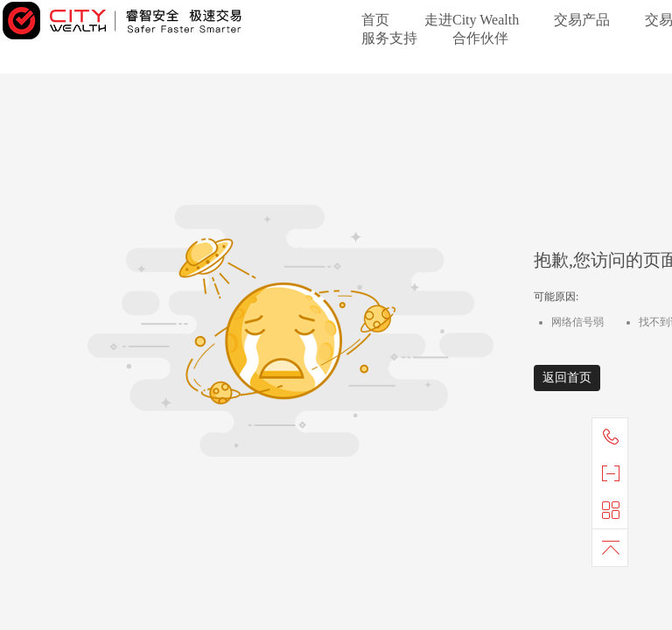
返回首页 (567, 378)
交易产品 (582, 20)
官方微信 (614, 473)
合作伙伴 (480, 38)
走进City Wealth (472, 20)
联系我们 (614, 437)
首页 (375, 20)
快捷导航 (614, 510)
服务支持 (389, 38)
